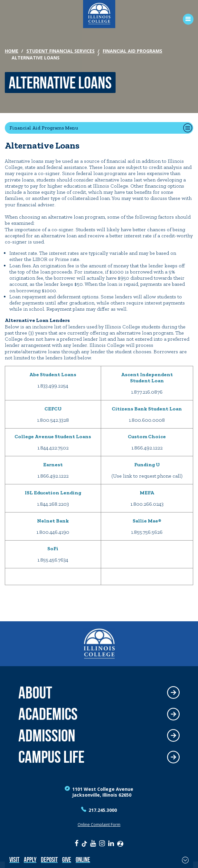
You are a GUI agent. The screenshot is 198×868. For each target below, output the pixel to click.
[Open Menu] (186, 19)
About (35, 693)
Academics (48, 714)
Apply (30, 859)
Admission (47, 736)
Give (67, 859)
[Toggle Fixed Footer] (185, 860)
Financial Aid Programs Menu (44, 128)
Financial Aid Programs (132, 51)
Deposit (49, 859)
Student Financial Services (61, 51)
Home (12, 51)
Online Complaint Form (99, 825)
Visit (14, 859)
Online (83, 859)
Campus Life (51, 757)
